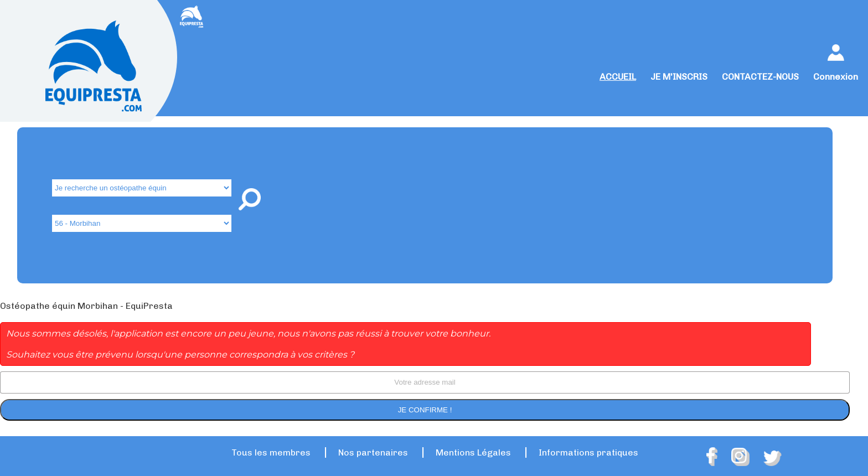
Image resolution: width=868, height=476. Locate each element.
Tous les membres (271, 452)
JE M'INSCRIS (679, 77)
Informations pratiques (588, 452)
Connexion (836, 77)
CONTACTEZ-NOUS (760, 77)
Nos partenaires (373, 452)
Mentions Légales (473, 452)
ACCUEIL (618, 77)
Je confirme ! (425, 410)
